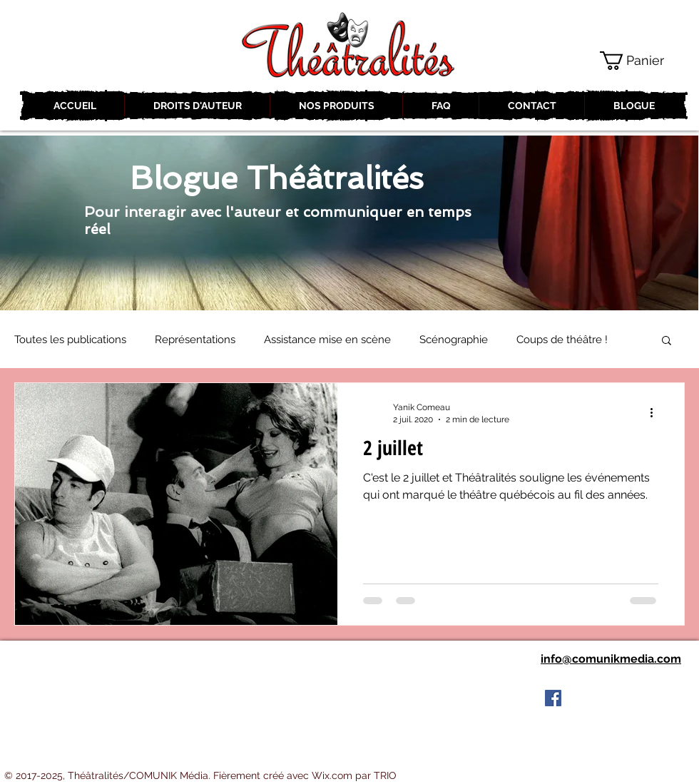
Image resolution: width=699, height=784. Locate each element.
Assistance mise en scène (327, 340)
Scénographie (454, 340)
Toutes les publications (70, 340)
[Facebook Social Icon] (553, 698)
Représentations (195, 340)
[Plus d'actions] (656, 412)
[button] (643, 61)
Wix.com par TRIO (354, 775)
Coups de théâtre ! (562, 340)
